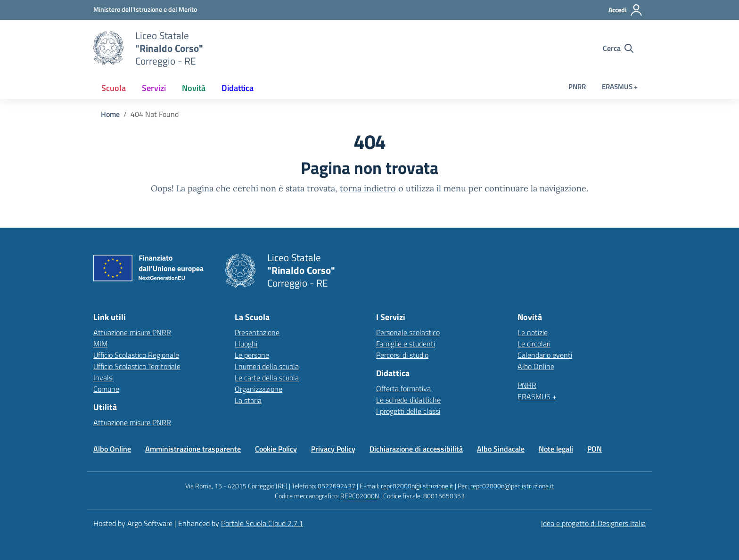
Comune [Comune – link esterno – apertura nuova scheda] (106, 389)
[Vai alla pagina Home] (110, 114)
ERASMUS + (620, 86)
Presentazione (257, 332)
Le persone (252, 355)
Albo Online (536, 366)
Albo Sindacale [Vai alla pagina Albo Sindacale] (501, 449)
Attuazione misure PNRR (132, 332)
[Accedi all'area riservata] (626, 10)
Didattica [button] (238, 88)
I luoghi (246, 344)
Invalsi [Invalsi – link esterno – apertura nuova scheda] (103, 378)
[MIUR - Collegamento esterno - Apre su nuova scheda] (145, 9)
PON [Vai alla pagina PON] (595, 449)
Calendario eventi (545, 355)
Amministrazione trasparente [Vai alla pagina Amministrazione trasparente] (193, 449)
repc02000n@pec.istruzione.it (512, 486)
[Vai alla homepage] (108, 48)
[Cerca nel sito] (618, 48)
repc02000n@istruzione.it (417, 486)
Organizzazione (259, 389)
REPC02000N (360, 496)
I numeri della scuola (267, 366)
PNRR (577, 86)
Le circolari (534, 344)
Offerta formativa (403, 388)
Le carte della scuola (267, 378)
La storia (248, 400)
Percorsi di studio (402, 355)
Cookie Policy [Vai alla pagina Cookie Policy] (276, 449)
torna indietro (368, 188)
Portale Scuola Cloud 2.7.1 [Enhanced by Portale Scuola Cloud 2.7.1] (262, 523)
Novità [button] (194, 88)
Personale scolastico (408, 332)
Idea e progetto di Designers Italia (593, 523)
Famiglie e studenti (406, 344)
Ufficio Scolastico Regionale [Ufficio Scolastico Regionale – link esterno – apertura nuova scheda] (136, 355)
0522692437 (337, 486)
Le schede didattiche (408, 400)
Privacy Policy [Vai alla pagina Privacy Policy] (333, 449)
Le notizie (533, 332)
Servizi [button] (154, 88)
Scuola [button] (114, 88)
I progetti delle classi (408, 411)
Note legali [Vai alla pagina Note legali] (556, 449)
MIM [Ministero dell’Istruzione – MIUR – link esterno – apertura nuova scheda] (100, 344)
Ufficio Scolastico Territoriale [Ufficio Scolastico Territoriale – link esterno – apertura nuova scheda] (137, 366)
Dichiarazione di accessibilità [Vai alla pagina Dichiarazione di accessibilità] (416, 449)
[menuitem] (114, 88)
